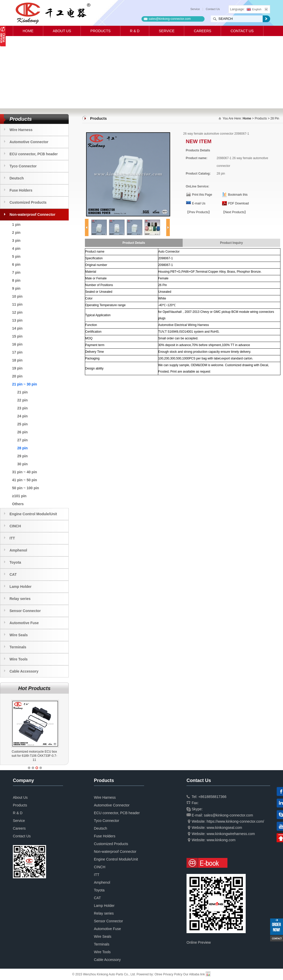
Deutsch (17, 178)
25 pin (22, 424)
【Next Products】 (235, 212)
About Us (62, 31)
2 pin (16, 233)
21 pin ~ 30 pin (25, 384)
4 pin (16, 248)
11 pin (17, 304)
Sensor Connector (25, 611)
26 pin (22, 432)
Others (18, 504)
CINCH (15, 526)
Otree (158, 974)
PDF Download (238, 203)
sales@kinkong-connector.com (170, 19)
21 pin (22, 392)
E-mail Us (199, 203)
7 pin (16, 272)
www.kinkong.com (221, 840)
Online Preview (199, 942)
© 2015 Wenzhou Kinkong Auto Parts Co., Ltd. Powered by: (113, 974)
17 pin (17, 352)
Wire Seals (19, 635)
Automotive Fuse (24, 623)
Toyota (15, 562)
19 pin (17, 368)
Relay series (20, 599)
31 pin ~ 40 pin (25, 472)
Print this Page (202, 195)
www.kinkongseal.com (224, 828)
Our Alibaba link (194, 974)
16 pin (17, 344)
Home (28, 31)
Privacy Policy (173, 974)
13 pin (17, 320)
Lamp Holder (21, 587)
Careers (202, 31)
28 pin (22, 448)
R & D (135, 31)
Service (195, 9)
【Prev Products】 (198, 212)
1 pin (16, 225)
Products (100, 31)
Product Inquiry (231, 243)
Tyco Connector (23, 166)
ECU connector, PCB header (34, 154)
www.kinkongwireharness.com (231, 834)
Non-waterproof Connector (32, 214)
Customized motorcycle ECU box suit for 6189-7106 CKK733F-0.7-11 (48, 756)
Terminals (18, 647)
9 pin (16, 288)
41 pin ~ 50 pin (25, 480)
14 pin (17, 328)
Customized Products (28, 202)
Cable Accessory (24, 671)
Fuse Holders (21, 190)
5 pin (16, 256)
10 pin (17, 296)
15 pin (17, 336)
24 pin (22, 416)
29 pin (22, 456)
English (254, 9)
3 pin (16, 240)
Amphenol (18, 550)
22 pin (22, 400)
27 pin (22, 440)
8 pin (16, 280)
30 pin (22, 464)
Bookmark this (238, 195)
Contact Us (213, 9)
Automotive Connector (29, 142)
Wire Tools (19, 659)
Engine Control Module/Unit (33, 514)
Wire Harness (21, 130)
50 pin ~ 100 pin (26, 488)
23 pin (22, 408)
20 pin (17, 376)
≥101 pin (19, 496)
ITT (12, 538)
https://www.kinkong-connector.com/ (235, 821)
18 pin (17, 360)
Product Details (134, 243)
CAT (13, 574)
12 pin (17, 312)
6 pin (16, 264)
